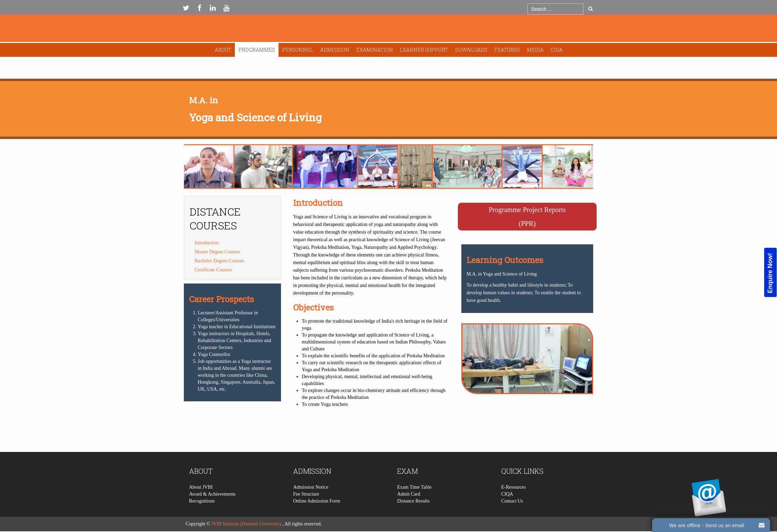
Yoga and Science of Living (255, 117)
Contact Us (512, 515)
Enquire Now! (770, 273)
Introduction (207, 243)
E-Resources (514, 501)
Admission (335, 50)
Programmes (257, 50)
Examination (375, 50)
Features (507, 50)
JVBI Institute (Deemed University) (246, 524)
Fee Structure (306, 508)
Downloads (471, 50)
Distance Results (413, 515)
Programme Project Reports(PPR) (527, 217)
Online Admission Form (317, 515)
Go (591, 9)
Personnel (298, 50)
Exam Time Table (414, 501)
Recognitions (202, 515)
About (223, 50)
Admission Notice (311, 501)
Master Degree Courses (217, 252)
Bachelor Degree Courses (219, 261)
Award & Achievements (212, 508)
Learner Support (424, 50)
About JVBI (201, 501)
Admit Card (409, 508)
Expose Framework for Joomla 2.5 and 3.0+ (388, 30)
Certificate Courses (213, 270)
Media (535, 50)
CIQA (557, 50)
